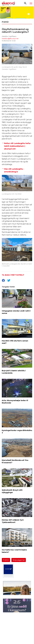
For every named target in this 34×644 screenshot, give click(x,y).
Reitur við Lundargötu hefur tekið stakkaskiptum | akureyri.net (17, 146)
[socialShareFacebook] (3, 281)
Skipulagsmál (19, 560)
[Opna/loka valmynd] (31, 3)
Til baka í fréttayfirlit (13, 275)
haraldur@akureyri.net (10, 39)
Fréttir (6, 560)
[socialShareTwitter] (9, 281)
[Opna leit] (25, 3)
